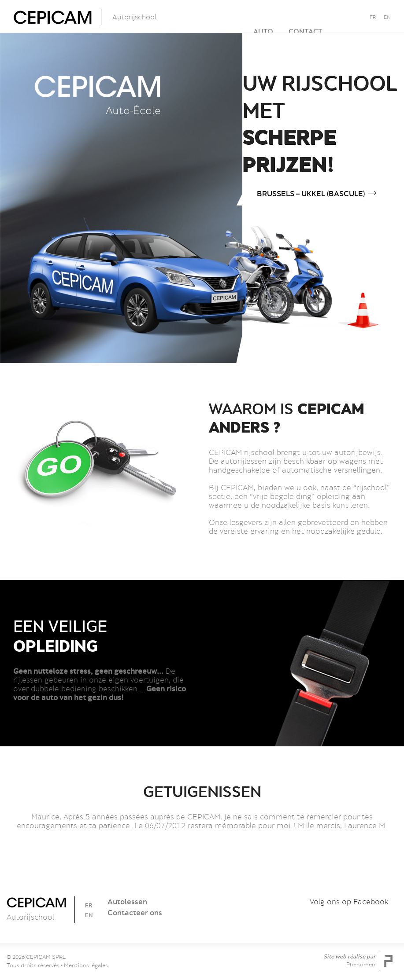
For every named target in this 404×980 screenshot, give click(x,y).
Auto (239, 16)
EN (387, 17)
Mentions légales (86, 965)
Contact (281, 16)
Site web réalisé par (350, 960)
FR (373, 17)
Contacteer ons (135, 913)
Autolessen (127, 902)
